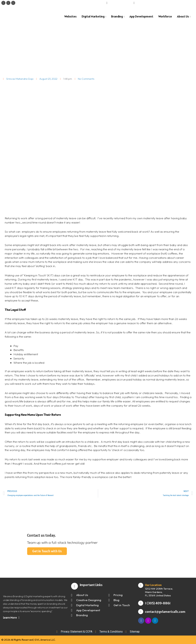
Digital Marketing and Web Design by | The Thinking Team (162, 640)
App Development (141, 16)
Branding (118, 17)
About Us (184, 17)
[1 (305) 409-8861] (141, 603)
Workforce (165, 16)
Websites (70, 16)
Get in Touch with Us (47, 551)
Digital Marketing (94, 17)
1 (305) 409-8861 (158, 603)
